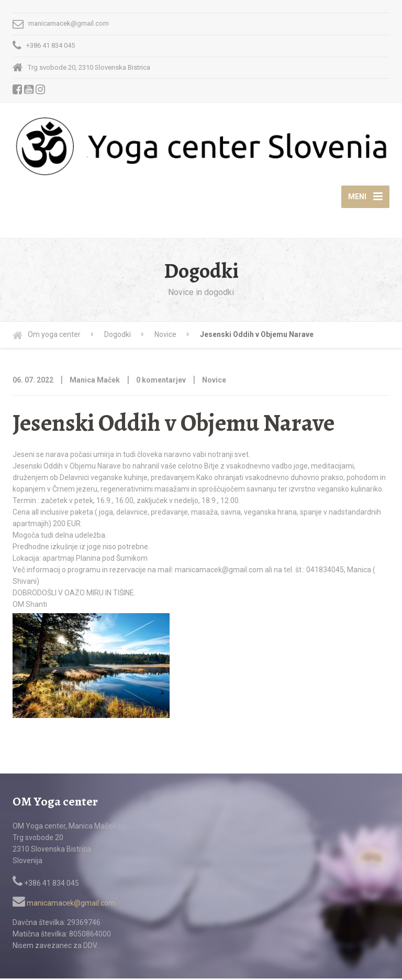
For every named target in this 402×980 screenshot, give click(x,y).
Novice (214, 382)
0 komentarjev (161, 382)
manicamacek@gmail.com (64, 905)
